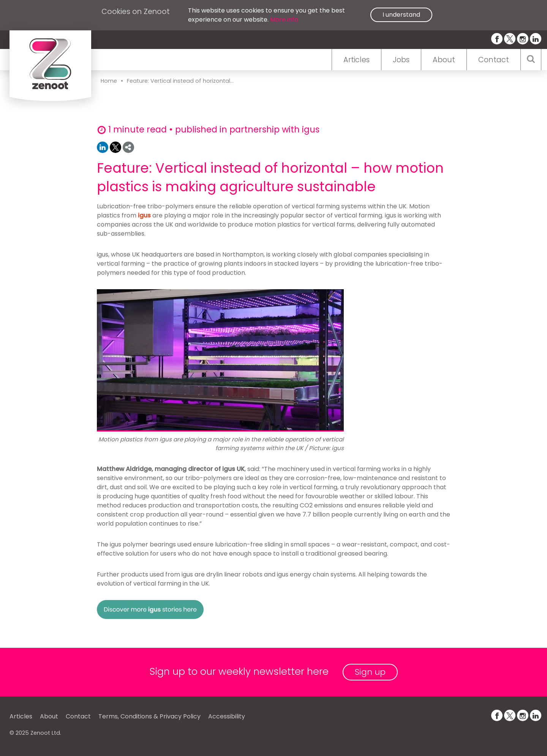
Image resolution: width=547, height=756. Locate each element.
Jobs (401, 60)
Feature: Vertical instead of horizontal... (180, 81)
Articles (356, 60)
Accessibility (227, 716)
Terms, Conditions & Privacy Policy (149, 716)
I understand (401, 15)
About (444, 60)
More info (284, 20)
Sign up (370, 672)
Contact (494, 60)
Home (109, 81)
